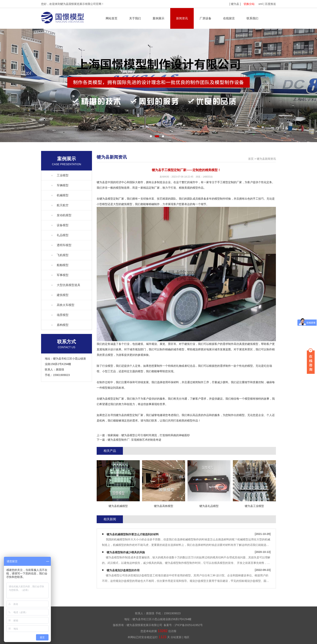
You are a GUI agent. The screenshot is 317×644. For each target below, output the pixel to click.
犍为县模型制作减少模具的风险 (126, 552)
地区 (187, 637)
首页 (251, 159)
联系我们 (252, 18)
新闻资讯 (182, 18)
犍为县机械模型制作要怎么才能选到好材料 (133, 534)
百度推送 (270, 4)
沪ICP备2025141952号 (189, 625)
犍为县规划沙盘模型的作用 (123, 570)
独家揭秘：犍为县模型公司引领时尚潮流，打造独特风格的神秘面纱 (149, 435)
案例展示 (158, 18)
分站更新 (176, 637)
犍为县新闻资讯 (266, 159)
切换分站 (249, 4)
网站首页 (112, 18)
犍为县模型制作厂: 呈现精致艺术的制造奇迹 (134, 440)
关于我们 (135, 18)
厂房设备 (205, 18)
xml (261, 4)
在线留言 (229, 18)
